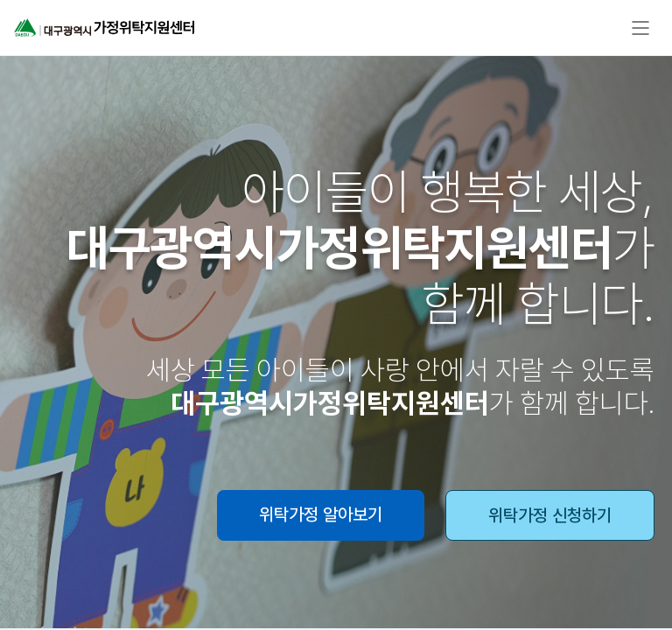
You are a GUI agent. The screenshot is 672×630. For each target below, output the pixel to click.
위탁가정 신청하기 (550, 515)
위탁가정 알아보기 (321, 514)
